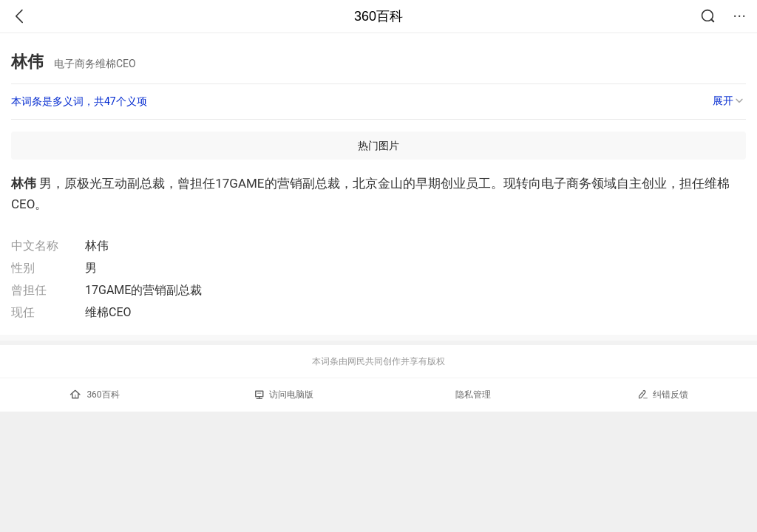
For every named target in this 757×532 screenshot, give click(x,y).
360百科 (378, 16)
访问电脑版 (284, 395)
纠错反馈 (663, 394)
